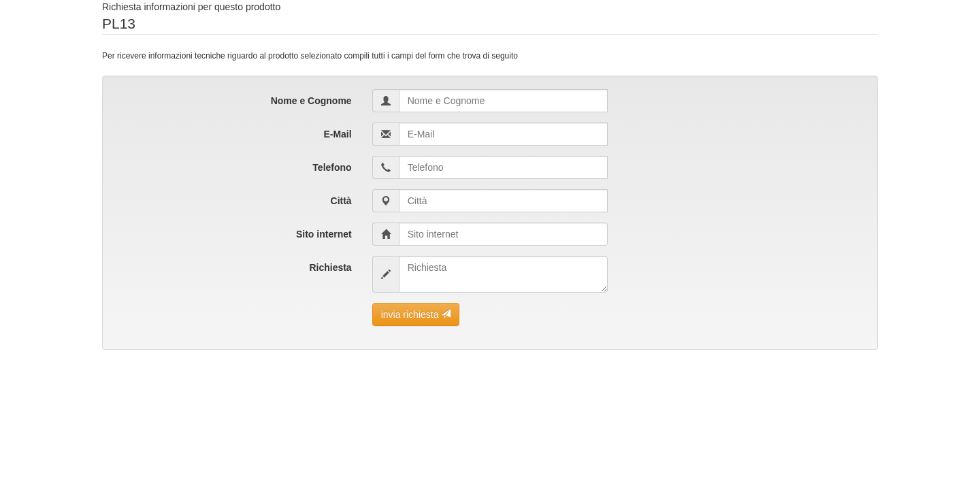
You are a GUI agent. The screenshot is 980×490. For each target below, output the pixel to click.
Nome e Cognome (311, 101)
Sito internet (324, 234)
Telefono (332, 167)
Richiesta (330, 267)
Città (341, 201)
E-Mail (337, 134)
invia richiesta (416, 314)
